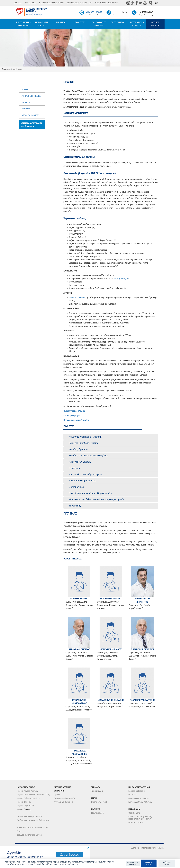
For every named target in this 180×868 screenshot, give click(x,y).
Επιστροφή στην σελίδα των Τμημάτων (32, 125)
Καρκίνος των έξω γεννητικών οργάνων (89, 455)
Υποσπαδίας (75, 506)
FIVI (19, 831)
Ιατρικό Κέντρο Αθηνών (27, 791)
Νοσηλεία (133, 795)
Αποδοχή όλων (149, 863)
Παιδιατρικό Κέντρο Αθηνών (30, 817)
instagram (128, 3)
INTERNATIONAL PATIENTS (137, 24)
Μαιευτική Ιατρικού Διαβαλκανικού (32, 828)
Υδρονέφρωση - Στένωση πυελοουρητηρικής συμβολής (97, 499)
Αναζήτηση (151, 3)
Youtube (145, 3)
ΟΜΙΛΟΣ (18, 3)
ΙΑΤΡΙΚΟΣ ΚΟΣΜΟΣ (155, 24)
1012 (124, 12)
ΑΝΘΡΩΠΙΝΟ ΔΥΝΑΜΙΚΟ (106, 3)
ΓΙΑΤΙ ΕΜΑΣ (26, 109)
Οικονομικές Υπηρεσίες (139, 798)
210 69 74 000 (94, 12)
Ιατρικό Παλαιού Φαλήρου (29, 798)
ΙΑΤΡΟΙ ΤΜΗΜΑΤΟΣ (30, 115)
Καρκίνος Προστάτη (79, 449)
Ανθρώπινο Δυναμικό (64, 802)
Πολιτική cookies (136, 822)
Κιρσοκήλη (74, 468)
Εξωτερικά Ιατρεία (136, 791)
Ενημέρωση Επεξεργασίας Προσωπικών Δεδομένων (140, 818)
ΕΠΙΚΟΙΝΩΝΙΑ (146, 12)
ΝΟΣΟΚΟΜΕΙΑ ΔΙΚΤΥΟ (42, 24)
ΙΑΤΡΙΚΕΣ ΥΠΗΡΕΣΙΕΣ (31, 96)
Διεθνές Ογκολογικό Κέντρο (29, 835)
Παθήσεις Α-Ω (98, 813)
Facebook (137, 3)
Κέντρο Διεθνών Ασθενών (140, 802)
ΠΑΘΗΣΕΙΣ (80, 22)
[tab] (111, 437)
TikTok (132, 3)
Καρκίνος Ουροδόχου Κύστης (84, 443)
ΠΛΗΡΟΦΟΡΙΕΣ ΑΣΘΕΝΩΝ (99, 24)
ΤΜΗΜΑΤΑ (61, 22)
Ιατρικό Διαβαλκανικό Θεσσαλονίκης (33, 795)
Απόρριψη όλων (167, 863)
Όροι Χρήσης (134, 813)
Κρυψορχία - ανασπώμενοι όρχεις (86, 474)
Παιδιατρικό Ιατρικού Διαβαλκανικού (33, 820)
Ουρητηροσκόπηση (78, 297)
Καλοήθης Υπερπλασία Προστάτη (85, 437)
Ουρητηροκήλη (76, 487)
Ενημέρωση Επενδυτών (65, 798)
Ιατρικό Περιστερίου (26, 806)
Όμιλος (57, 795)
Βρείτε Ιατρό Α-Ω (99, 802)
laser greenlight (121, 279)
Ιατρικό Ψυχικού (24, 802)
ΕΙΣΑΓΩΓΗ (26, 89)
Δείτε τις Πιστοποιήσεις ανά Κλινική (147, 848)
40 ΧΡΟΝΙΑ (30, 3)
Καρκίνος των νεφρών (80, 462)
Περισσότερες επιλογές (133, 863)
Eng (156, 3)
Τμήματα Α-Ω (97, 791)
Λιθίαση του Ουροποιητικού (83, 481)
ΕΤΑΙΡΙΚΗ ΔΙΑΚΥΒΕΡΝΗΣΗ (51, 3)
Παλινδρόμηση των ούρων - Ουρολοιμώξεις (91, 493)
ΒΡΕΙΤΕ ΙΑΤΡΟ (117, 22)
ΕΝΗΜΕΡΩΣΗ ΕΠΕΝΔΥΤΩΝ (79, 3)
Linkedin (141, 3)
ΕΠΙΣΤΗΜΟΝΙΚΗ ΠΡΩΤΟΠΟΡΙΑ (24, 24)
